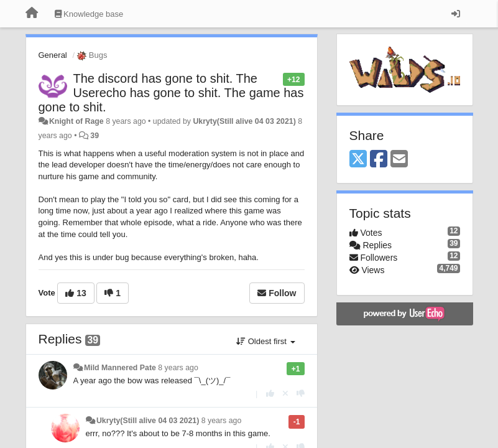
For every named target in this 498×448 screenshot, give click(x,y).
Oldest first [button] (265, 341)
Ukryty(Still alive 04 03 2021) (244, 121)
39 (95, 136)
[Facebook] (379, 160)
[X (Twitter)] (358, 160)
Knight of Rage (76, 121)
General (53, 55)
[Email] (399, 160)
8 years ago (178, 368)
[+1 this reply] (270, 394)
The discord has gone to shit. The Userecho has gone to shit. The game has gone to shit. (171, 93)
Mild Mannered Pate (120, 368)
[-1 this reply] (301, 394)
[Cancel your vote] (285, 394)
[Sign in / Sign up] (456, 14)
